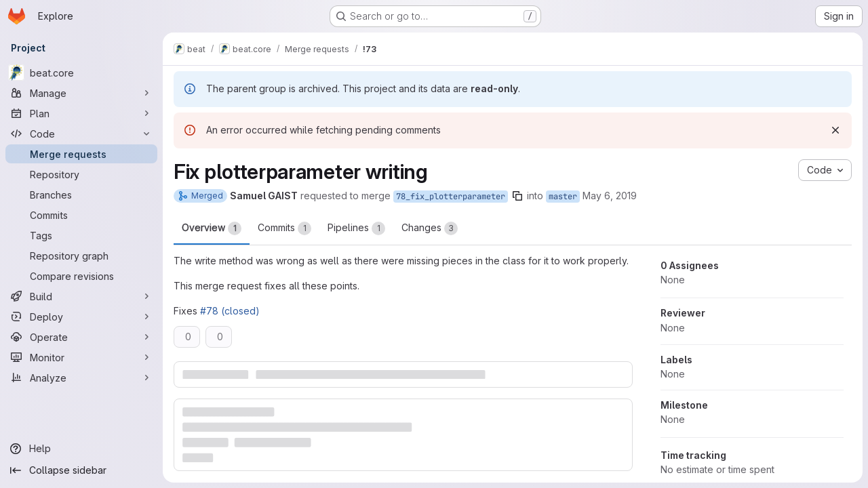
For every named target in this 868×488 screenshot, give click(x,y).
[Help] (81, 449)
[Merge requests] (81, 154)
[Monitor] (81, 357)
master (563, 197)
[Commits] (81, 215)
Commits (284, 228)
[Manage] (81, 93)
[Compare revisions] (81, 276)
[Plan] (81, 113)
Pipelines (356, 228)
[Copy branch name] (517, 196)
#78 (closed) (230, 311)
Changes (430, 228)
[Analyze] (81, 378)
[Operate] (81, 337)
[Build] (81, 296)
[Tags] (81, 235)
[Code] (81, 134)
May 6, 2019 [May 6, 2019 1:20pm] (610, 196)
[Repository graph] (81, 256)
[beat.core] (81, 73)
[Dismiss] (835, 130)
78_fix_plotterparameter (451, 197)
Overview (212, 228)
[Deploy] (81, 317)
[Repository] (81, 174)
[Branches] (81, 195)
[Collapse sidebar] (81, 470)
